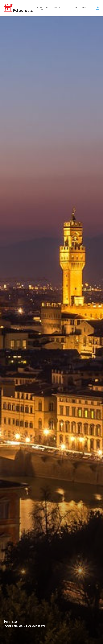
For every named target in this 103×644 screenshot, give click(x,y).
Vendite (84, 7)
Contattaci (41, 9)
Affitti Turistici (60, 7)
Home (39, 7)
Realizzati (73, 7)
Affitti (48, 7)
